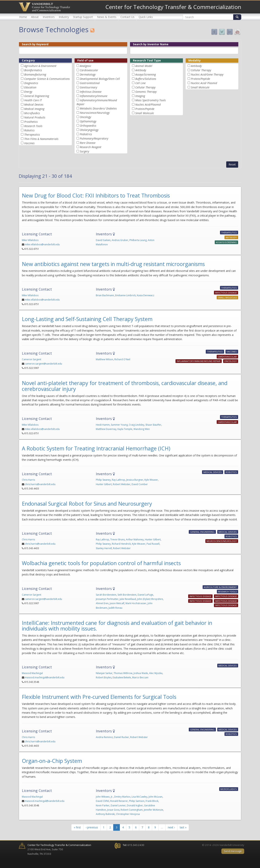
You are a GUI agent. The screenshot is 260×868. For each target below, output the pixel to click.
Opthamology (88, 121)
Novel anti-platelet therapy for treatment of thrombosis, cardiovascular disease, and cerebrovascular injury (125, 386)
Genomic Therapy (146, 92)
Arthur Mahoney (135, 539)
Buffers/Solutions (146, 79)
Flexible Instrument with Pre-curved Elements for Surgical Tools (99, 697)
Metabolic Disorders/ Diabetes (98, 108)
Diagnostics (31, 83)
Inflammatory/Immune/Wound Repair (199, 361)
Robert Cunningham (132, 810)
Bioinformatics (33, 70)
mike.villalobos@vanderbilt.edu (42, 244)
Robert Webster (122, 484)
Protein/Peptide (145, 109)
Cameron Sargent (32, 359)
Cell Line (140, 83)
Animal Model (144, 66)
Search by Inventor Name (151, 44)
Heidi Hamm (103, 425)
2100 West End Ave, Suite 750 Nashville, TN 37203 (59, 849)
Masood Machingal (32, 673)
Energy (28, 92)
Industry (64, 17)
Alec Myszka (156, 673)
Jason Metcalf (117, 603)
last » (183, 827)
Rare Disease (88, 143)
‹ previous (92, 827)
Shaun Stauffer (153, 425)
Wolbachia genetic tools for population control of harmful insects (101, 563)
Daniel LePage (145, 595)
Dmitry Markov (122, 797)
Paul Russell (153, 544)
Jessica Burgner (135, 480)
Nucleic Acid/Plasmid (148, 104)
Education (30, 87)
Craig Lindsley (137, 425)
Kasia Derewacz (146, 295)
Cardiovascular (89, 70)
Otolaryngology (89, 130)
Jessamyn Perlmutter (107, 599)
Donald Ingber (135, 805)
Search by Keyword (35, 44)
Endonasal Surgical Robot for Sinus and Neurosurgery (87, 504)
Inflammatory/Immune (94, 96)
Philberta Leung (138, 240)
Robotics (29, 130)
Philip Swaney (103, 480)
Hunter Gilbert (104, 484)
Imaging (140, 96)
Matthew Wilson (105, 359)
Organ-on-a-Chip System (52, 761)
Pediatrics (86, 134)
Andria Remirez (104, 737)
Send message (233, 851)
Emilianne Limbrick (125, 295)
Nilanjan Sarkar (104, 673)
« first (77, 827)
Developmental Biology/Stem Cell (100, 79)
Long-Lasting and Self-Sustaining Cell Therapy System (87, 319)
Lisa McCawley (139, 797)
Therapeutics (32, 135)
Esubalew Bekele (122, 677)
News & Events (107, 17)
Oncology (85, 117)
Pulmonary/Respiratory (94, 138)
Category (28, 60)
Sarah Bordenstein (106, 595)
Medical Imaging (34, 109)
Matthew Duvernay (106, 429)
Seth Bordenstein (127, 595)
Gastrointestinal (90, 83)
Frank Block (152, 801)
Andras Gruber (120, 240)
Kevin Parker (103, 805)
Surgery (84, 151)
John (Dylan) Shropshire (150, 599)
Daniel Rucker (122, 737)
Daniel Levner (118, 805)
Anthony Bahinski (105, 814)
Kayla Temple (125, 429)
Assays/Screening (146, 74)
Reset (232, 164)
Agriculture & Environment (40, 66)
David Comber (140, 484)
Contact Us (127, 17)
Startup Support (83, 17)
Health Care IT (33, 100)
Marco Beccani (140, 677)
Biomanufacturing (35, 74)
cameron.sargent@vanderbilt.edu (43, 364)
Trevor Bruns (118, 539)
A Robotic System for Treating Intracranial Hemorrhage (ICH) (96, 448)
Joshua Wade (141, 673)
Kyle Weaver (151, 480)
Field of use (85, 60)
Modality (195, 60)
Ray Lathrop (118, 480)
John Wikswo (103, 797)
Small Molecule (145, 113)
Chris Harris (28, 480)
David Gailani (103, 240)
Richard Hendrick (121, 544)
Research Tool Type (147, 60)
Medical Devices (34, 104)
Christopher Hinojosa (128, 814)
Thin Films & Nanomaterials (41, 139)
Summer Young (119, 425)
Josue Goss (113, 810)
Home (23, 17)
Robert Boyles (104, 677)
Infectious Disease (91, 92)
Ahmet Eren (102, 603)
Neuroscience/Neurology (95, 113)
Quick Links (146, 17)
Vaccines (29, 143)
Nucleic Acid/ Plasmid (204, 83)
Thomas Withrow (123, 673)
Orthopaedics (88, 126)
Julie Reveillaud (128, 599)
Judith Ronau (115, 608)
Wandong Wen (142, 429)
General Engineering (37, 96)
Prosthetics (31, 122)
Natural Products (35, 117)
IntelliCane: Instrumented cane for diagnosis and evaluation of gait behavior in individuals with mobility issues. (117, 626)
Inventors (49, 17)
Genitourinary (88, 87)
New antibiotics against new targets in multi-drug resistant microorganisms (113, 264)
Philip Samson (137, 801)
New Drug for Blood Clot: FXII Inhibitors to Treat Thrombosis (96, 195)
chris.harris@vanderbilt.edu (40, 484)
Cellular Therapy (145, 87)
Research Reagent (91, 147)
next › (171, 827)
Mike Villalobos (30, 240)
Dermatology (88, 74)
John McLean (155, 797)
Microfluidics (32, 113)
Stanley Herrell (104, 548)
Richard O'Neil (122, 359)
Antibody (141, 70)
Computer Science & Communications (47, 79)
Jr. (112, 797)
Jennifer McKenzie (154, 810)
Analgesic (85, 66)
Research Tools (33, 126)
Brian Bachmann (105, 295)
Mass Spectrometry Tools (150, 100)
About (35, 17)
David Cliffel (102, 801)
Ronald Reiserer (119, 801)
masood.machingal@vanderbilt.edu (45, 677)
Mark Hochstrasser (136, 603)
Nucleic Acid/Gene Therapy (207, 74)
